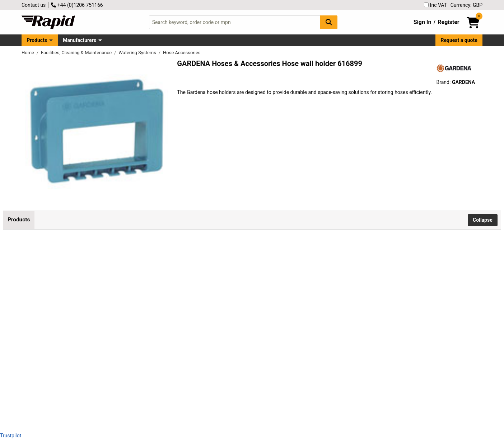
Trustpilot (11, 436)
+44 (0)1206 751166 (77, 5)
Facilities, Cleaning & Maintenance (77, 53)
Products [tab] (19, 220)
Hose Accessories (182, 53)
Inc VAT (435, 5)
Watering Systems (138, 53)
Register (448, 22)
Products (37, 40)
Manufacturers (80, 40)
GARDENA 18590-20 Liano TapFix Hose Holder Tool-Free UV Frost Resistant (144, 362)
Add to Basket (295, 265)
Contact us (34, 5)
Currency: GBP (466, 5)
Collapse (483, 220)
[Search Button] (329, 22)
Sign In (423, 22)
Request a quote (459, 40)
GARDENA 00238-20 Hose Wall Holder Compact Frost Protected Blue (137, 257)
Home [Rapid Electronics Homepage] (28, 53)
